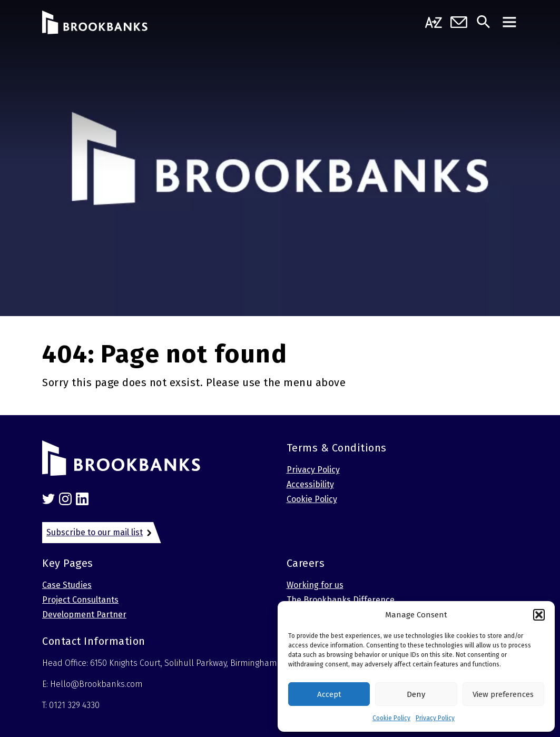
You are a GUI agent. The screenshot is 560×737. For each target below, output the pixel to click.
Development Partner (84, 615)
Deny (416, 694)
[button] (539, 615)
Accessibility (310, 484)
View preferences (503, 694)
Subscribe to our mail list (95, 532)
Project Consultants (80, 600)
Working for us (315, 585)
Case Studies (67, 585)
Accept (329, 694)
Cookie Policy (391, 718)
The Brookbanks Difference (341, 600)
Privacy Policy (435, 718)
